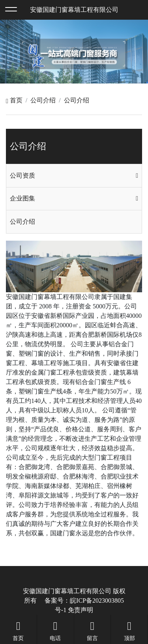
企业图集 (22, 198)
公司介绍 (43, 100)
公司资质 (22, 175)
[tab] (74, 176)
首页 (14, 100)
